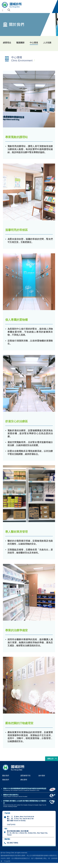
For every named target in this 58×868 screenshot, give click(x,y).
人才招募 (47, 43)
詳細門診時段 (11, 825)
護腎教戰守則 (25, 776)
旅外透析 (42, 776)
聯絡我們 (6, 780)
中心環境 (34, 43)
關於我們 (6, 776)
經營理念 (7, 43)
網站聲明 (24, 780)
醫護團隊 (20, 43)
